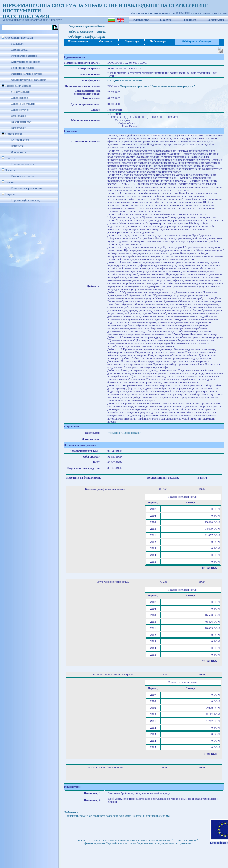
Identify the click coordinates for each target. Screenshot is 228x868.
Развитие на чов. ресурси (26, 74)
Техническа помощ (23, 68)
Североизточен (20, 110)
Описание (105, 41)
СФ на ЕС (191, 20)
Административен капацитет (29, 80)
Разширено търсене (23, 176)
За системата (215, 20)
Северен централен (23, 104)
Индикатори (158, 41)
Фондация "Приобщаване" (124, 433)
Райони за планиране (18, 86)
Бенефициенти (20, 140)
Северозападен (20, 98)
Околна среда (19, 50)
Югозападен (18, 116)
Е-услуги (166, 20)
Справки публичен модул (26, 200)
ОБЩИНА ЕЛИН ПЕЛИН (125, 81)
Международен (20, 92)
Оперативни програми (19, 38)
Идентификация (78, 41)
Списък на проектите (24, 164)
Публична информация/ (15, 20)
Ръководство (141, 20)
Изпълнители (19, 152)
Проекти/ (35, 20)
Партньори (18, 146)
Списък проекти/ (52, 20)
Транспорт (17, 44)
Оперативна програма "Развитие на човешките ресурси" (158, 86)
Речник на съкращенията (26, 188)
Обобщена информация (197, 41)
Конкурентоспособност (25, 62)
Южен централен (22, 122)
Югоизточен (19, 128)
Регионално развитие (24, 56)
